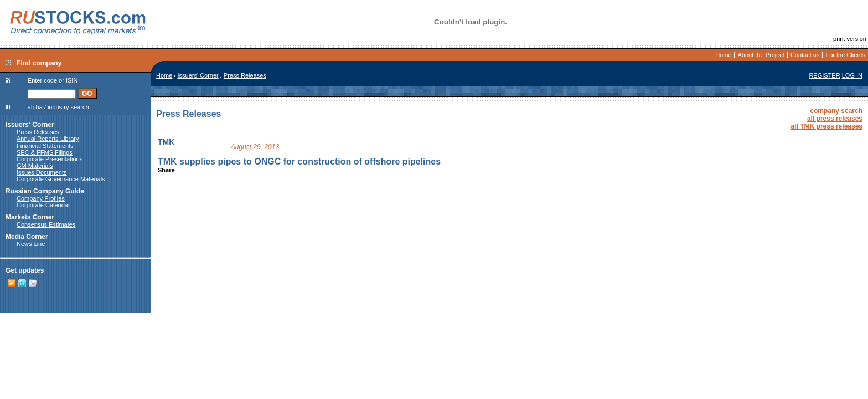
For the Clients (845, 55)
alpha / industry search (58, 107)
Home (723, 55)
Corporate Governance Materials (61, 179)
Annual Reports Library (48, 139)
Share (166, 170)
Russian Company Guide (45, 191)
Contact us (805, 55)
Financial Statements (45, 146)
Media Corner (27, 237)
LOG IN (852, 75)
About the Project (761, 55)
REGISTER (824, 75)
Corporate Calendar (43, 205)
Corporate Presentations (50, 159)
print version (850, 39)
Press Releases (38, 132)
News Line (31, 244)
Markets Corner (30, 217)
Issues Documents (42, 172)
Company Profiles (41, 198)
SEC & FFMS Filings (45, 152)
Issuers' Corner (30, 125)
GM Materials (35, 166)
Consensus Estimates (46, 224)
